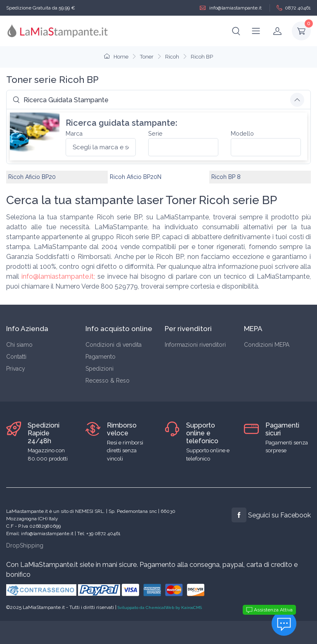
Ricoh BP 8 (226, 177)
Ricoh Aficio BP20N (136, 177)
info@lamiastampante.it (231, 8)
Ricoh (172, 57)
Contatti (16, 357)
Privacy (16, 369)
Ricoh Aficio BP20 (32, 177)
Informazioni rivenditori (195, 345)
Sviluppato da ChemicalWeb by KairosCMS (160, 608)
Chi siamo (19, 345)
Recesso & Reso (108, 381)
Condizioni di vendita (114, 345)
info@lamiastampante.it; (58, 276)
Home (116, 57)
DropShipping (25, 545)
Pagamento (101, 357)
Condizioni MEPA (267, 345)
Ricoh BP (202, 57)
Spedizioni (99, 369)
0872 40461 (294, 8)
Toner (147, 57)
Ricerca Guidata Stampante (61, 100)
